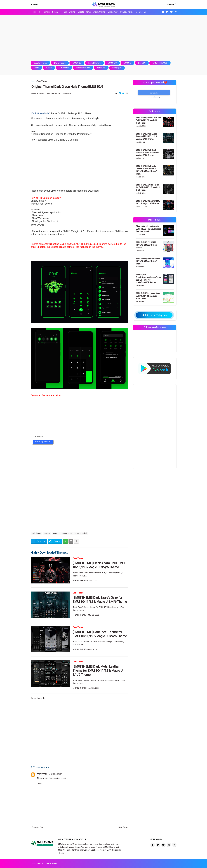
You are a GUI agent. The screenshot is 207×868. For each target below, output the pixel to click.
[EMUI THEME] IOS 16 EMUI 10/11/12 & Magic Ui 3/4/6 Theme (147, 245)
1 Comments (66, 94)
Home (33, 12)
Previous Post (38, 827)
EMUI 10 (77, 63)
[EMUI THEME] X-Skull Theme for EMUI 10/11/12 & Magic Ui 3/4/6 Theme (148, 187)
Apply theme (99, 12)
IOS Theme (64, 68)
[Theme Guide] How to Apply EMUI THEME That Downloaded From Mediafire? (148, 229)
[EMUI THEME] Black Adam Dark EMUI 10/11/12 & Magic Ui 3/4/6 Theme (99, 565)
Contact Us (141, 12)
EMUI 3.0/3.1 (94, 63)
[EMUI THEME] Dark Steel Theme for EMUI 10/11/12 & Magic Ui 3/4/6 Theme (100, 634)
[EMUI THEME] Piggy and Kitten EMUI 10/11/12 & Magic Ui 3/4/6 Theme (148, 296)
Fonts (36, 68)
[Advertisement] (104, 38)
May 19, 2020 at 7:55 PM (55, 774)
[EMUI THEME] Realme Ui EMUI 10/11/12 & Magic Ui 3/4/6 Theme (148, 261)
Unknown (42, 774)
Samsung (101, 68)
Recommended (83, 68)
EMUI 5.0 (112, 63)
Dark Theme (60, 63)
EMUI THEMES (160, 63)
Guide (49, 68)
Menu (36, 4)
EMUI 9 (142, 63)
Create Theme (84, 12)
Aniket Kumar (52, 863)
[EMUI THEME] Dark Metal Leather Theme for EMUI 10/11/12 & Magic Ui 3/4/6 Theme (98, 671)
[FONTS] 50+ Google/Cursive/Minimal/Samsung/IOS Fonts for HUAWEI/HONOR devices (148, 279)
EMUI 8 (127, 63)
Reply (40, 783)
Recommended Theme (49, 12)
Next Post (123, 827)
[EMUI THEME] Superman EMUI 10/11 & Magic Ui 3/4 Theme (148, 202)
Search (170, 4)
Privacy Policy (127, 12)
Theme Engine (69, 12)
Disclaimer (113, 12)
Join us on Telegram (154, 315)
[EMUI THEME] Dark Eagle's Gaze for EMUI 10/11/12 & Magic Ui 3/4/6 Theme (100, 600)
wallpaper (117, 68)
